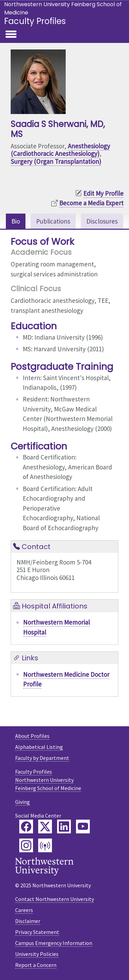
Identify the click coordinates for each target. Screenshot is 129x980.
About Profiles (32, 736)
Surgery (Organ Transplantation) (56, 161)
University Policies (37, 954)
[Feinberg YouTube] (83, 827)
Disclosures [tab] (102, 221)
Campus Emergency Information (54, 943)
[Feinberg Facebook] (26, 827)
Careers (24, 910)
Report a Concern (36, 965)
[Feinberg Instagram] (26, 845)
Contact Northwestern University (55, 899)
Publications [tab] (53, 221)
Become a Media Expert (91, 203)
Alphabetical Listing (39, 747)
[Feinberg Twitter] (45, 827)
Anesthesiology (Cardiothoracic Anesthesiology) (60, 150)
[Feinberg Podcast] (45, 845)
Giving (23, 802)
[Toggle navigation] (11, 35)
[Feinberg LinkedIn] (64, 827)
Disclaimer (28, 921)
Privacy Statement (37, 932)
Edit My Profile (103, 193)
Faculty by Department (42, 758)
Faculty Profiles (35, 21)
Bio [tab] (16, 221)
